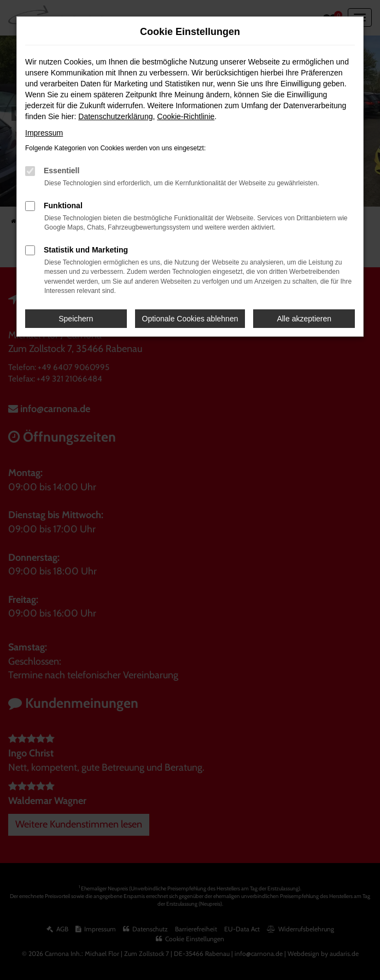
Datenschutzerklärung (115, 116)
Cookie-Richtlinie (186, 116)
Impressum (44, 133)
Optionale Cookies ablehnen (190, 319)
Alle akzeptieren (304, 319)
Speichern (76, 319)
